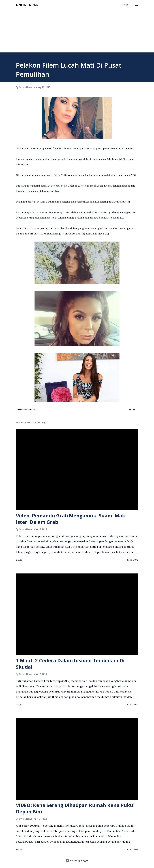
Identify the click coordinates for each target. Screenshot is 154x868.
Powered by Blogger (77, 860)
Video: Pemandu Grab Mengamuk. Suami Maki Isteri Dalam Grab (71, 519)
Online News (27, 5)
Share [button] (132, 410)
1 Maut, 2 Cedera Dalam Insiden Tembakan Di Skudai (70, 664)
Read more (133, 560)
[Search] (125, 5)
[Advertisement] (77, 32)
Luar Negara (30, 410)
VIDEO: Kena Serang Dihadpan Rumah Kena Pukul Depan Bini (75, 808)
